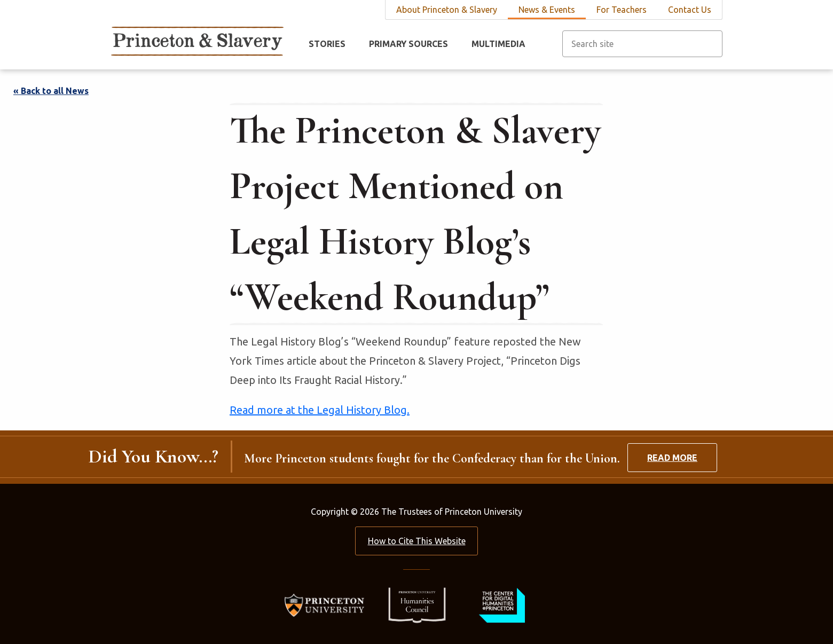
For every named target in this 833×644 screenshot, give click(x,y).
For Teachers (622, 10)
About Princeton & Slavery (447, 10)
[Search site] (642, 44)
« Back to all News (51, 91)
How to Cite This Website (417, 541)
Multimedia (498, 44)
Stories (327, 44)
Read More (672, 458)
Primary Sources (408, 44)
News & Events (547, 10)
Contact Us (690, 10)
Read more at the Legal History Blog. (320, 410)
